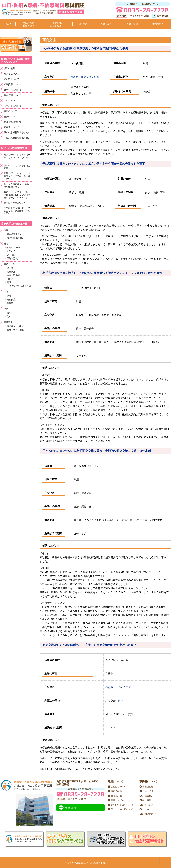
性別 (6, 309)
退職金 (10, 282)
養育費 (109, 687)
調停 (121, 701)
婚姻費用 (11, 272)
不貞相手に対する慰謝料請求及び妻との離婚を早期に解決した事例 (85, 48)
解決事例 (83, 24)
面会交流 (126, 687)
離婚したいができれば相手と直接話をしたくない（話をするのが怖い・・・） (17, 195)
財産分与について (13, 90)
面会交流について (13, 122)
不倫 (6, 230)
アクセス (147, 809)
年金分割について (13, 95)
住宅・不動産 (13, 275)
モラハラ (11, 251)
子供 (6, 292)
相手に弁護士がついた (15, 203)
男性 (9, 313)
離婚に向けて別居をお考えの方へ (17, 167)
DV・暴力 (11, 255)
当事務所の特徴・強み (28, 24)
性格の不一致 (13, 248)
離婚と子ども (117, 800)
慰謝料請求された (16, 238)
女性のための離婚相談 (122, 805)
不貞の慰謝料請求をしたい (57, 24)
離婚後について (12, 74)
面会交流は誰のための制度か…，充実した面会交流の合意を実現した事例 (89, 645)
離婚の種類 (9, 68)
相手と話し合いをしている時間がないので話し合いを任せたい (17, 176)
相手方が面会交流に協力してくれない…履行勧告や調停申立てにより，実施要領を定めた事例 (102, 273)
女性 (9, 316)
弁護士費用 (132, 24)
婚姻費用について (13, 84)
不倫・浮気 (12, 258)
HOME (8, 24)
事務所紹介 (158, 24)
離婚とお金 (116, 796)
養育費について (12, 127)
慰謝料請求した (14, 234)
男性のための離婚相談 (122, 809)
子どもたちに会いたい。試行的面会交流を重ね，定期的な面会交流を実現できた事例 (97, 451)
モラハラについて (13, 106)
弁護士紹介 (106, 24)
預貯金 (10, 279)
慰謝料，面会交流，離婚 (85, 77)
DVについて (10, 101)
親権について (10, 111)
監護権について (12, 116)
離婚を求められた (16, 330)
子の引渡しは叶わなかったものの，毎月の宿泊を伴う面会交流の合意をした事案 (94, 164)
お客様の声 (148, 805)
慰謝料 (10, 268)
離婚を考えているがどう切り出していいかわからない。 (17, 157)
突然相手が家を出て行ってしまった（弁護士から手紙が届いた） (17, 211)
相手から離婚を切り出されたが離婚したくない (17, 185)
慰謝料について (12, 79)
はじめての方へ (118, 787)
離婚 (6, 244)
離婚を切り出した (16, 326)
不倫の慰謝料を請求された (17, 138)
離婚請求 (8, 322)
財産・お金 (9, 264)
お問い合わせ (149, 814)
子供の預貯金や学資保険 (19, 286)
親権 (9, 296)
